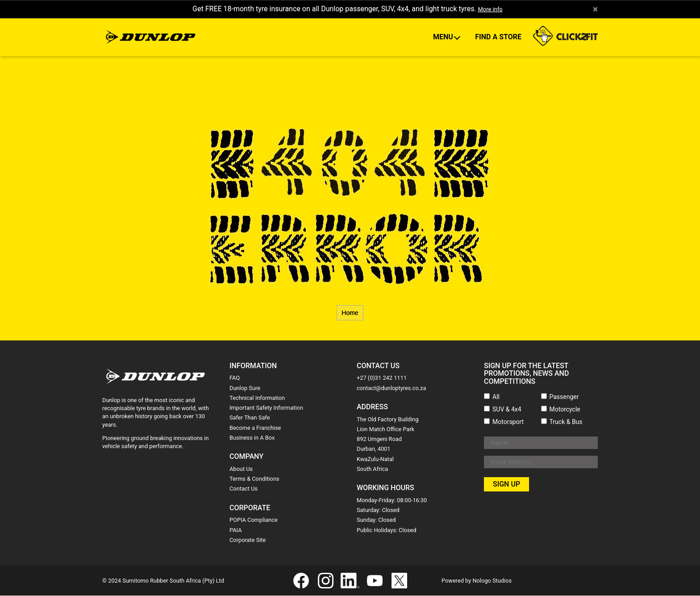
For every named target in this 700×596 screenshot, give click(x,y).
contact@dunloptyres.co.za (391, 388)
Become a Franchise (255, 428)
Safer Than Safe (250, 418)
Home (350, 313)
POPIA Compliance (254, 521)
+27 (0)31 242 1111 (382, 379)
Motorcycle (565, 410)
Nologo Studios (492, 581)
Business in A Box (252, 438)
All (496, 397)
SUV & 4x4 (507, 410)
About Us (241, 469)
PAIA (236, 531)
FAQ (235, 379)
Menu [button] (444, 37)
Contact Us (244, 489)
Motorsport (508, 422)
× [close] (595, 9)
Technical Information (257, 398)
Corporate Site (248, 540)
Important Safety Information (266, 408)
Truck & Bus (566, 422)
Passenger (564, 397)
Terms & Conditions (254, 479)
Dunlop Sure (245, 388)
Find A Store (498, 37)
